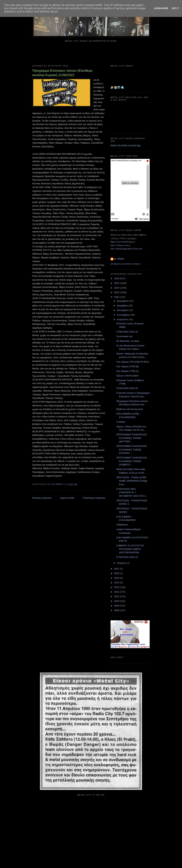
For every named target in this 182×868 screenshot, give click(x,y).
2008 (117, 610)
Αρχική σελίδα (67, 498)
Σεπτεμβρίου (124, 315)
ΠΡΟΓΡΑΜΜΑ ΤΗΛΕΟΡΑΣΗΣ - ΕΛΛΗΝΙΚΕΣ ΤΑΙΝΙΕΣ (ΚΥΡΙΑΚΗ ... (132, 450)
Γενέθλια (121, 422)
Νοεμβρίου (123, 306)
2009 (117, 606)
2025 (117, 283)
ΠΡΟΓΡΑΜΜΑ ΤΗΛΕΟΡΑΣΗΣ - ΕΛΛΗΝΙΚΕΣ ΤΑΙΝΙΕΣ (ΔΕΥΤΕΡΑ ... (132, 438)
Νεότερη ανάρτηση (42, 498)
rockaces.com (122, 245)
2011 (117, 596)
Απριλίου (122, 563)
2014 (117, 583)
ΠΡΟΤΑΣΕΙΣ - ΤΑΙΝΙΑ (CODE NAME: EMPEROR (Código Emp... (132, 481)
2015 (117, 578)
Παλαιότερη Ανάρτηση (94, 498)
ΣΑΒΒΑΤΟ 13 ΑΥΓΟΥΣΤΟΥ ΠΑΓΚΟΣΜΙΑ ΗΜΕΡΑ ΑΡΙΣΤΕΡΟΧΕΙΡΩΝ (130, 549)
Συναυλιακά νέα (124, 336)
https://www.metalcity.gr (122, 242)
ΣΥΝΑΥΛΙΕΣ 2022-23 (127, 332)
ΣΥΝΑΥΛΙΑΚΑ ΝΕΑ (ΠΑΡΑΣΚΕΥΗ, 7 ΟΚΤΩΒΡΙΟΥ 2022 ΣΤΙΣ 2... (132, 492)
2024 (117, 288)
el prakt (119, 259)
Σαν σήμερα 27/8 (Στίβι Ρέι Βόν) (133, 362)
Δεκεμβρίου (123, 301)
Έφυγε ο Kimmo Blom (127, 376)
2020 (117, 573)
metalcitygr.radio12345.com (129, 249)
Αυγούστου (123, 319)
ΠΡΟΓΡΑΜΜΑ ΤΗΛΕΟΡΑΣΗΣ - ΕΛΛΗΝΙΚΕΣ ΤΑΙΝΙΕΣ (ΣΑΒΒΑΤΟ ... (132, 461)
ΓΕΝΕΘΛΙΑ (122, 525)
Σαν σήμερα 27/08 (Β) (127, 366)
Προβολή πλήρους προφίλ (126, 264)
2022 (117, 297)
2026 (117, 279)
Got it (175, 8)
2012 (117, 592)
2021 (117, 569)
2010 (117, 601)
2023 (117, 292)
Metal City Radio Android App (126, 145)
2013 (117, 587)
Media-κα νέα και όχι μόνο (130, 409)
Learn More (161, 8)
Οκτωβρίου (123, 310)
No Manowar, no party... (128, 341)
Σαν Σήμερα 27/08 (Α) (127, 371)
